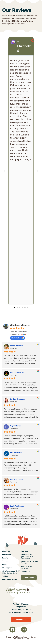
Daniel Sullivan (16, 479)
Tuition (5, 576)
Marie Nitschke (17, 345)
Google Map (21, 606)
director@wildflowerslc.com (21, 612)
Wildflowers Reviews (20, 325)
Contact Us (25, 571)
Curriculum (7, 554)
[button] (4, 171)
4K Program (7, 568)
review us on (17, 338)
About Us (6, 551)
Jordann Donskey (17, 399)
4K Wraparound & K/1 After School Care (11, 572)
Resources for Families (27, 567)
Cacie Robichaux (17, 506)
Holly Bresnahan (17, 372)
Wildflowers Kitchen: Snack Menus (30, 562)
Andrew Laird (16, 452)
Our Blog (25, 551)
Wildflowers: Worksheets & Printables (27, 556)
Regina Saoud (16, 426)
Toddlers (6, 561)
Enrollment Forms (10, 579)
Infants (5, 558)
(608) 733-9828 (24, 610)
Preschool (6, 564)
